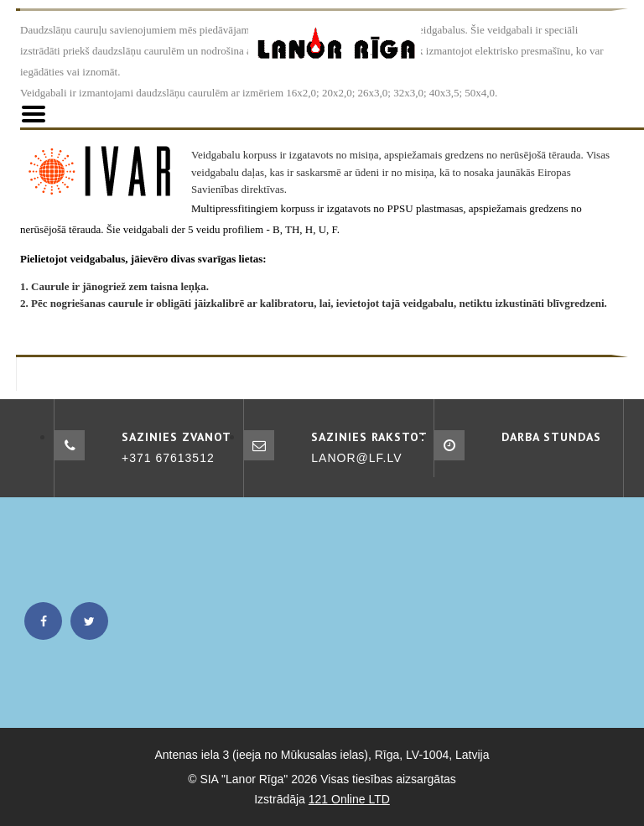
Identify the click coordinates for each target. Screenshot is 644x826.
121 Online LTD (349, 799)
